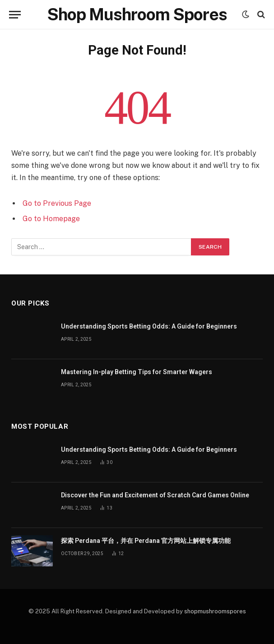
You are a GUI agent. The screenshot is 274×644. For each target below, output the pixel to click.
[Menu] (15, 15)
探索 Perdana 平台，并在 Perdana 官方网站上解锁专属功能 (146, 541)
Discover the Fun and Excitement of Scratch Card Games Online (155, 495)
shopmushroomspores (215, 611)
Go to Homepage (51, 219)
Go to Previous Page (57, 203)
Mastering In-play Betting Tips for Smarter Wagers (137, 372)
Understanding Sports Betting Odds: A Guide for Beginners (149, 326)
